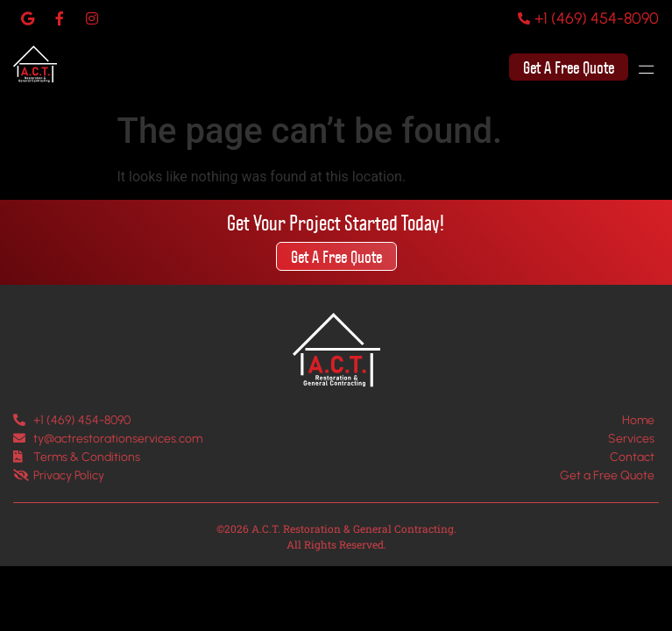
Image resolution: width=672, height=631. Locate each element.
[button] (654, 68)
